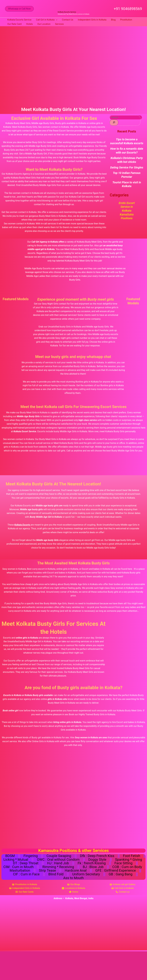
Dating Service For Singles (127, 167)
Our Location (44, 24)
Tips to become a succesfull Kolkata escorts (127, 141)
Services (59, 24)
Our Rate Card (14, 24)
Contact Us (68, 20)
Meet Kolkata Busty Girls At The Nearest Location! (57, 484)
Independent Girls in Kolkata (92, 20)
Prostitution (126, 20)
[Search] (114, 122)
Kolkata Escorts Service (67, 12)
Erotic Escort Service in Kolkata (127, 206)
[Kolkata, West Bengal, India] (73, 928)
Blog (113, 20)
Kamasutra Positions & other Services (74, 851)
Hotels (29, 24)
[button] (19, 9)
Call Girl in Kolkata (47, 20)
